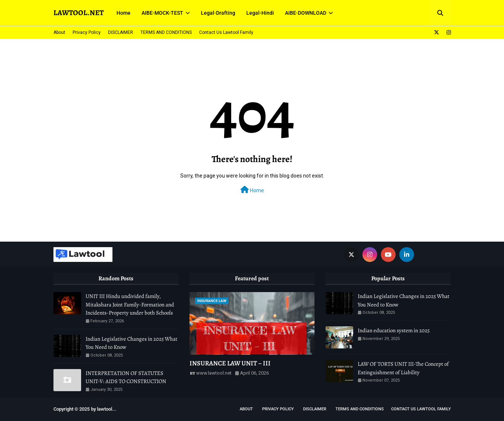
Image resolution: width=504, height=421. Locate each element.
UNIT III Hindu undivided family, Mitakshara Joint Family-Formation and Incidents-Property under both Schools (130, 304)
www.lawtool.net (214, 373)
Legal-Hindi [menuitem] (260, 13)
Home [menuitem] (124, 13)
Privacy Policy (87, 32)
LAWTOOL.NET (79, 13)
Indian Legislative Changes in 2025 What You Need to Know (131, 343)
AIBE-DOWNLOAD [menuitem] (306, 13)
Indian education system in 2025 (394, 330)
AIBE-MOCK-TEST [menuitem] (162, 13)
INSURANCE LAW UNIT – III (230, 363)
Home (252, 190)
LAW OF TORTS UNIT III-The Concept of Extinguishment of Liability (403, 368)
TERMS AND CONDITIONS (166, 32)
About (59, 32)
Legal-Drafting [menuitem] (218, 13)
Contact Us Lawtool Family (226, 32)
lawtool (105, 409)
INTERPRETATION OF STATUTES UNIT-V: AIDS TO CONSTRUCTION (126, 377)
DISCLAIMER (121, 32)
